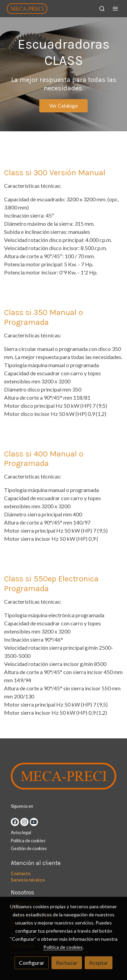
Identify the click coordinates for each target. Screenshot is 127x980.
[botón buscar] (102, 8)
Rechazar (67, 963)
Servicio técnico (28, 880)
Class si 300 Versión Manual (55, 173)
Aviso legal (21, 832)
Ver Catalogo (63, 106)
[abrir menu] (115, 8)
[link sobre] (63, 778)
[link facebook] (15, 822)
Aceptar (99, 963)
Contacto (21, 873)
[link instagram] (24, 822)
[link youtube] (34, 822)
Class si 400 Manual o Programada (44, 459)
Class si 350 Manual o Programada (44, 317)
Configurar (32, 963)
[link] (27, 9)
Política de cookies (28, 841)
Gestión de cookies (29, 848)
